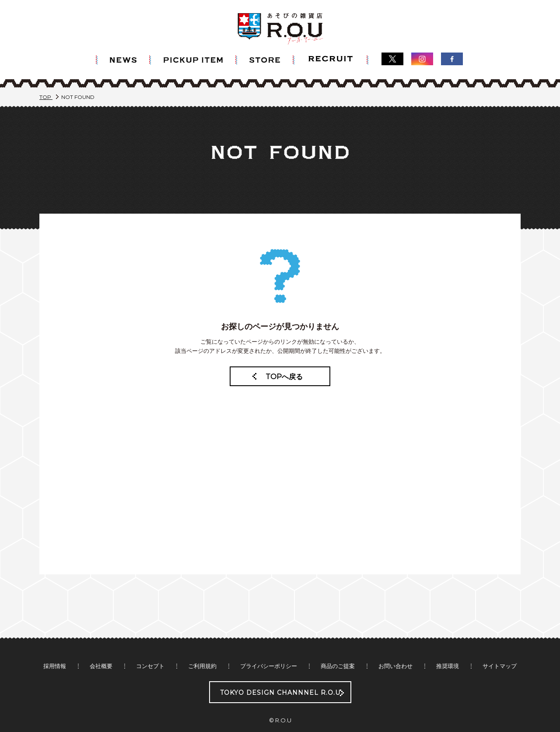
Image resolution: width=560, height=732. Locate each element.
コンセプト (150, 648)
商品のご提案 (338, 648)
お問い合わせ (395, 648)
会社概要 (101, 648)
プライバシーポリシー (269, 648)
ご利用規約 (202, 648)
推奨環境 (448, 648)
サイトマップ (500, 648)
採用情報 (55, 648)
